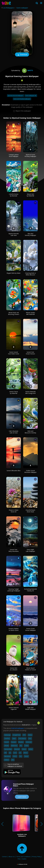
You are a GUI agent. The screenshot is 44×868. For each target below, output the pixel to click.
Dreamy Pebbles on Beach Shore (14, 629)
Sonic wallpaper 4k (31, 96)
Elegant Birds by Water (14, 273)
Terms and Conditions (23, 857)
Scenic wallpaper (22, 8)
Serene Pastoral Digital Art (14, 708)
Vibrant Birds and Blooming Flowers (14, 313)
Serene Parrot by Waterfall (14, 392)
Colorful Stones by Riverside (14, 195)
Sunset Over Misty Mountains (14, 550)
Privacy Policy (36, 857)
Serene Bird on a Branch (14, 669)
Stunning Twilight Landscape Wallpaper (14, 590)
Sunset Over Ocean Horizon (30, 353)
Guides (24, 859)
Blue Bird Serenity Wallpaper (30, 234)
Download (22, 55)
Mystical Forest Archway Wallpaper (30, 155)
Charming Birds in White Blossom (30, 274)
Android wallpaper (18, 728)
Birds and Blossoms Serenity (30, 432)
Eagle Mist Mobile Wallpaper (30, 708)
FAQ (19, 859)
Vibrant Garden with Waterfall (30, 313)
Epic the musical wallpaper (16, 96)
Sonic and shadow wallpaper (22, 99)
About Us (12, 857)
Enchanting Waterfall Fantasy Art (30, 590)
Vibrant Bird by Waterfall (30, 195)
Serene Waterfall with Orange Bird (30, 392)
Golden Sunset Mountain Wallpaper (30, 471)
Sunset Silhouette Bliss (14, 471)
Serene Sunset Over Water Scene (14, 353)
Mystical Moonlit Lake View (14, 234)
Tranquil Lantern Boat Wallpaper (14, 155)
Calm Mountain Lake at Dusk (14, 432)
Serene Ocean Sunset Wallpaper (30, 629)
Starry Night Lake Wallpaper (30, 550)
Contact (4, 857)
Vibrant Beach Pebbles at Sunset (30, 669)
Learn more (22, 797)
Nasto (27, 70)
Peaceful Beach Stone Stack (30, 511)
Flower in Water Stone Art (14, 511)
